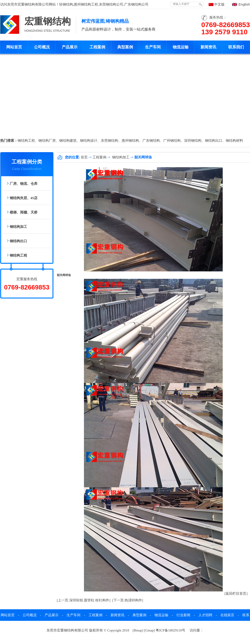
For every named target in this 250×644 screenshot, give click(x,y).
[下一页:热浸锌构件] (128, 600)
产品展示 (70, 47)
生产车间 (153, 47)
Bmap (138, 630)
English (244, 4)
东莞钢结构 (110, 141)
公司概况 (42, 47)
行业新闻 (183, 615)
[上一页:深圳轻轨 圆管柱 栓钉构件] (84, 600)
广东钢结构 (151, 141)
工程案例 (97, 47)
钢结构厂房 (47, 141)
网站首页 (14, 47)
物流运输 (181, 47)
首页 (84, 157)
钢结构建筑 (68, 141)
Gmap (150, 630)
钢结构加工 (18, 227)
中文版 (219, 4)
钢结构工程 (26, 141)
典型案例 (125, 47)
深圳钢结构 (193, 141)
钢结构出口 (214, 141)
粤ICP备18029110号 (170, 630)
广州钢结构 (172, 141)
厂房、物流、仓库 (24, 184)
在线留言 (227, 615)
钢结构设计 (89, 141)
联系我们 (236, 47)
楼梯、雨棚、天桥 (24, 212)
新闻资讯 (208, 47)
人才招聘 (205, 615)
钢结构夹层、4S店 (24, 198)
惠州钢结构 (130, 141)
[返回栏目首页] (236, 594)
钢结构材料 (234, 141)
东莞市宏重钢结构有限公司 (28, 4)
